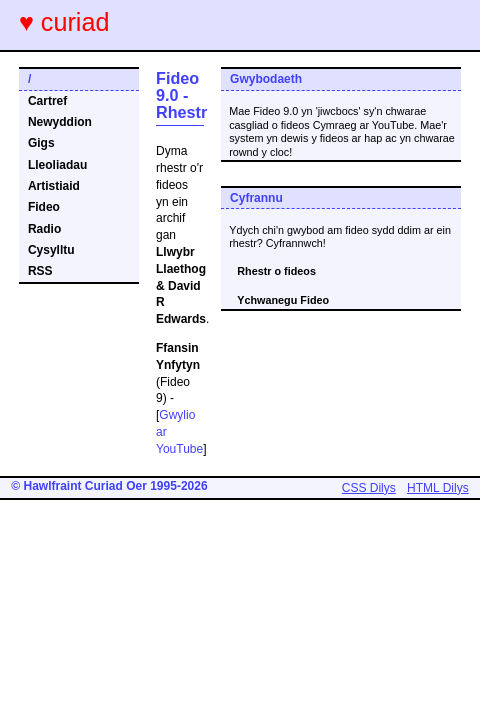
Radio (44, 229)
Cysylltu (51, 250)
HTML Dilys (438, 488)
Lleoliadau (57, 165)
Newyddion (60, 122)
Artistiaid (54, 186)
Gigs (41, 143)
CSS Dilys (369, 488)
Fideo (44, 207)
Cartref (47, 101)
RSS (40, 271)
